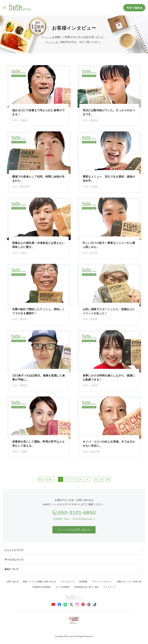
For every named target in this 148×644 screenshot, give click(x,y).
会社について (74, 569)
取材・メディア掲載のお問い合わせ (40, 582)
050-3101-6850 (77, 513)
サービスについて (74, 560)
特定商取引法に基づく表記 (87, 587)
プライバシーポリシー (102, 582)
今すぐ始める (134, 8)
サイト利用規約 (63, 587)
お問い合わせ (13, 582)
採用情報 (83, 582)
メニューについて (74, 550)
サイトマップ (109, 587)
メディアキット (68, 582)
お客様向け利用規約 (42, 587)
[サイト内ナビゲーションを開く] (5, 8)
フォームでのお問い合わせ (74, 530)
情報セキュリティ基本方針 (129, 582)
